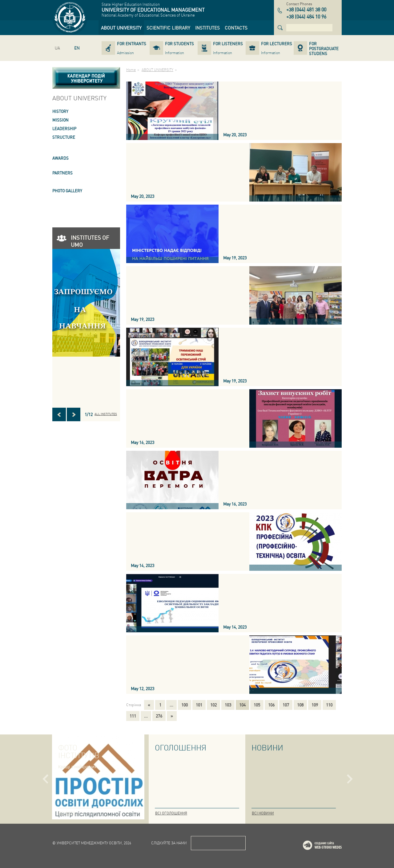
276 (159, 716)
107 (286, 705)
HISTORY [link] (60, 111)
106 (271, 705)
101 (199, 705)
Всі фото (67, 813)
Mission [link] (60, 120)
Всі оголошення (171, 813)
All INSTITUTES (106, 414)
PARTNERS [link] (62, 173)
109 (315, 705)
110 (329, 705)
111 (133, 716)
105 (257, 705)
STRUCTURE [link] (64, 137)
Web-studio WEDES (330, 846)
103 (228, 705)
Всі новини (263, 813)
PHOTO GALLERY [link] (67, 191)
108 (300, 705)
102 (213, 705)
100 (185, 705)
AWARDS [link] (60, 158)
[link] (121, 28)
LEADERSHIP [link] (64, 128)
